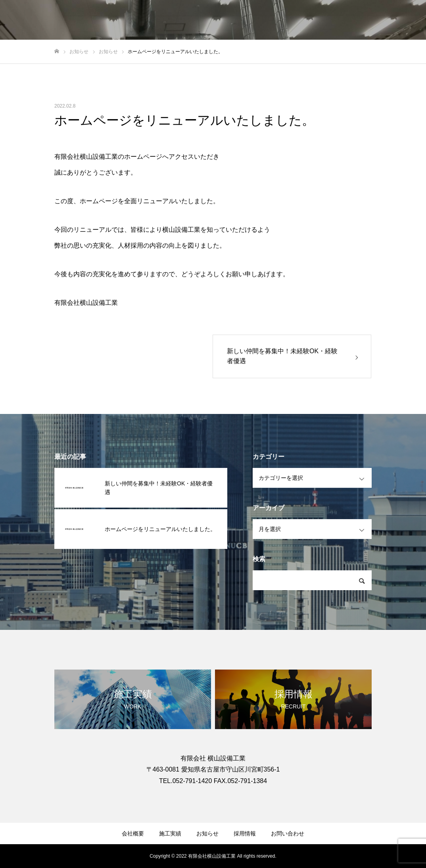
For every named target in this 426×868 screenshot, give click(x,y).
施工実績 (170, 833)
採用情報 (245, 833)
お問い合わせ (288, 833)
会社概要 (133, 833)
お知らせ (207, 833)
